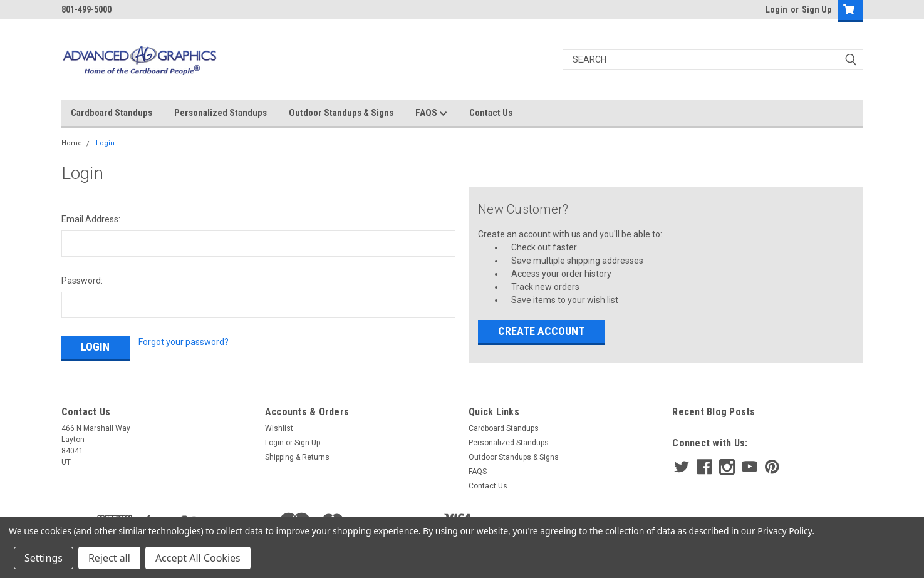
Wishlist (279, 428)
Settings (44, 558)
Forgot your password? (184, 342)
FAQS (431, 113)
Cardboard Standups (112, 113)
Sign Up (817, 9)
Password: (82, 281)
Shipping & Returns (297, 457)
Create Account (541, 331)
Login (776, 9)
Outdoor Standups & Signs (341, 113)
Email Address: (91, 219)
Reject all (109, 558)
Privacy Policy (785, 531)
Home (72, 143)
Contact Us (491, 113)
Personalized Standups (221, 113)
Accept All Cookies (198, 558)
